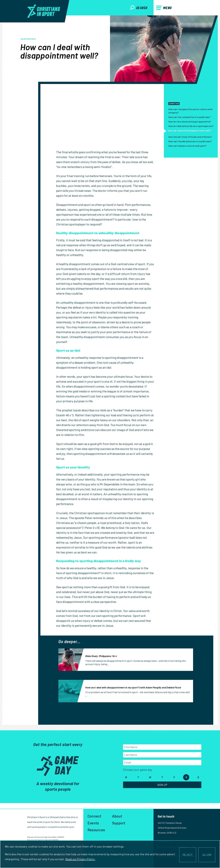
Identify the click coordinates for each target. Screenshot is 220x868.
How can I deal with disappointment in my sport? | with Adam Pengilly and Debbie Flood (133, 687)
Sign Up (162, 785)
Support (119, 823)
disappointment (28, 39)
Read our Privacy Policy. (80, 859)
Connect (94, 816)
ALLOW (207, 855)
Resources (96, 830)
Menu (164, 8)
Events (93, 823)
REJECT (188, 855)
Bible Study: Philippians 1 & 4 (101, 656)
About (117, 816)
